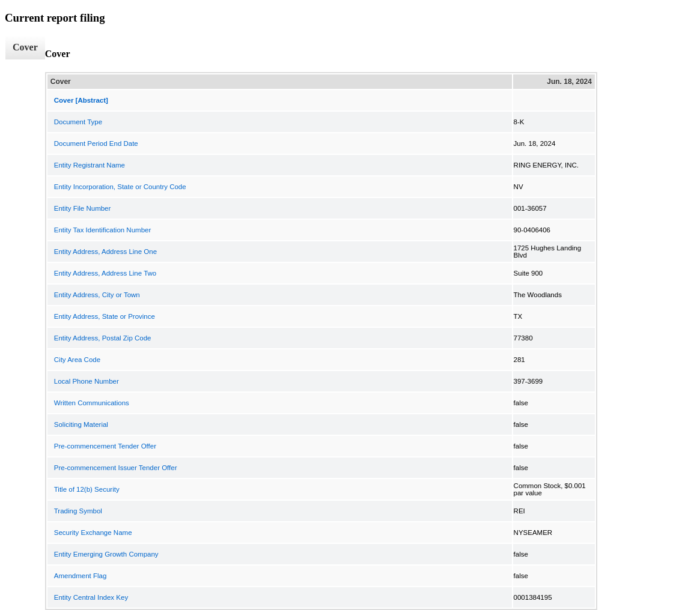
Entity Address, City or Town (97, 295)
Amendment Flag (81, 576)
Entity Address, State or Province (105, 316)
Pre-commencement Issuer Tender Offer (116, 468)
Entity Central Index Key (91, 597)
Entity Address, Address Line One (105, 252)
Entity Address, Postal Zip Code (103, 338)
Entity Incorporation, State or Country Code (120, 187)
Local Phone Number (87, 381)
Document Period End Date (96, 143)
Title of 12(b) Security (87, 489)
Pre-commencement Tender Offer (105, 446)
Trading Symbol (78, 511)
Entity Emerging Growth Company (106, 554)
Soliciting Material (81, 424)
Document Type (78, 122)
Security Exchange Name (93, 533)
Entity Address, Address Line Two (105, 273)
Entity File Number (83, 208)
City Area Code (77, 360)
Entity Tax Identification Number (103, 230)
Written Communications (92, 403)
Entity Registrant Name (90, 165)
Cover (25, 47)
